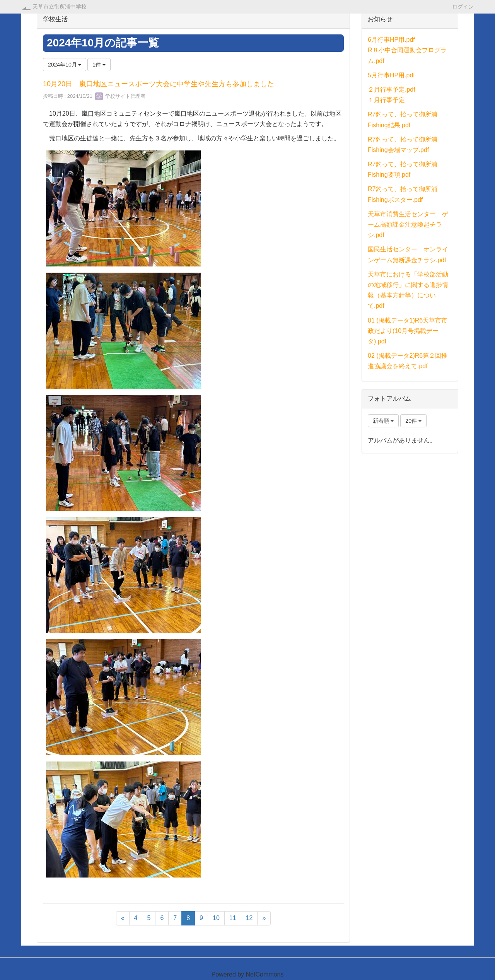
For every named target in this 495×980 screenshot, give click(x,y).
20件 (413, 421)
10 (216, 918)
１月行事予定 (386, 100)
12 (249, 918)
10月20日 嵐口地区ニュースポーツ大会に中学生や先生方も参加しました (159, 84)
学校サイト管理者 (120, 96)
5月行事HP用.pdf (391, 75)
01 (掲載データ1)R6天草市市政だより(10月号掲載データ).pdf (408, 331)
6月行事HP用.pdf (391, 40)
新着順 (383, 421)
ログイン (463, 6)
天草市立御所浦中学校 (60, 7)
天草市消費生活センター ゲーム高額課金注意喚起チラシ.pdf (408, 225)
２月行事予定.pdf (392, 90)
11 (233, 918)
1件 (99, 65)
